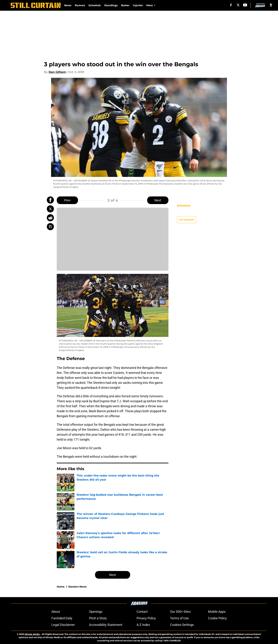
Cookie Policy (217, 618)
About (56, 612)
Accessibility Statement (106, 625)
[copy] (50, 227)
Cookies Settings (182, 625)
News (68, 5)
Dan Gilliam (57, 72)
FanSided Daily (62, 618)
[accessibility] (271, 5)
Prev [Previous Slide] (67, 200)
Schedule (95, 5)
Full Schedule (187, 213)
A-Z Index (143, 625)
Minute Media (32, 634)
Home (61, 587)
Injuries (138, 5)
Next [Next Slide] (158, 200)
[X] (238, 5)
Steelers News (77, 587)
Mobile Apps (217, 612)
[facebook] (231, 5)
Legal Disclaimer (63, 625)
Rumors (80, 5)
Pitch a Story (98, 618)
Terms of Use (179, 618)
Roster (125, 5)
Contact (142, 612)
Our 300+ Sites (180, 612)
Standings (111, 5)
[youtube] (245, 5)
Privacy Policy (146, 618)
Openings (96, 612)
